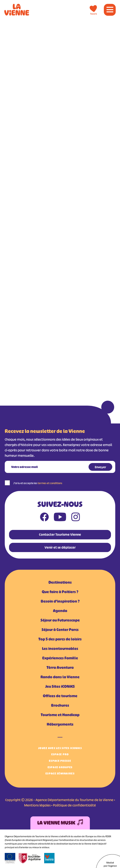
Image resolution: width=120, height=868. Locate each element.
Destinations (60, 582)
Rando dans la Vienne (60, 677)
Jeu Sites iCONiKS (60, 686)
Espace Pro (60, 754)
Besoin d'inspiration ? (60, 601)
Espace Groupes (60, 767)
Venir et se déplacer (60, 547)
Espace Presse (60, 761)
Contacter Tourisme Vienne (60, 534)
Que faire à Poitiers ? (60, 592)
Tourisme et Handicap (60, 715)
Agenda (60, 611)
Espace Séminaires (60, 773)
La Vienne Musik (60, 823)
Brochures (60, 705)
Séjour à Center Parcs (60, 630)
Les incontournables (60, 649)
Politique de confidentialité (74, 805)
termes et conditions (50, 483)
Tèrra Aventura (60, 668)
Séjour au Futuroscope (60, 620)
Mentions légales (37, 805)
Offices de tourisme (60, 696)
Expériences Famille (60, 658)
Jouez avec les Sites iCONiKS (60, 748)
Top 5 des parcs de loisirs (60, 639)
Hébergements (60, 724)
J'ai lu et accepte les (38, 483)
